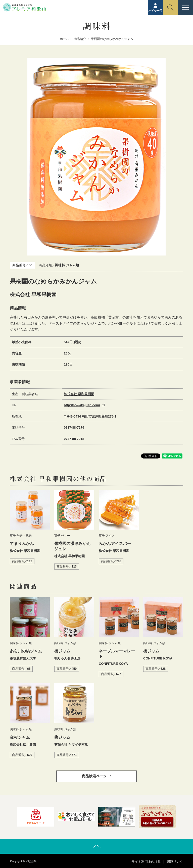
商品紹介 (80, 39)
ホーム (64, 39)
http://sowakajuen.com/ (82, 405)
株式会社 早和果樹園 (79, 394)
